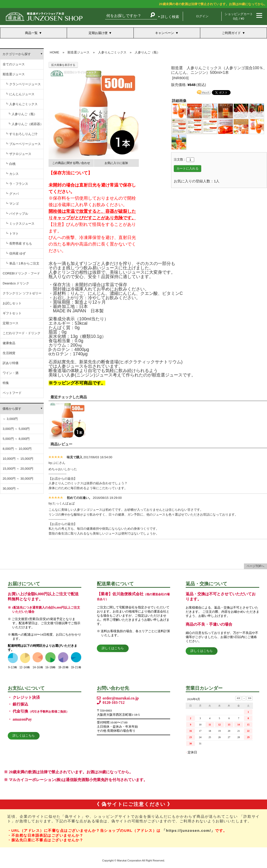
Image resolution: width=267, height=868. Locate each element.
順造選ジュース (14, 74)
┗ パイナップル (17, 214)
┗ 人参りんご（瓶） (22, 114)
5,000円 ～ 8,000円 (16, 439)
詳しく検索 (170, 17)
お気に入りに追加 (116, 163)
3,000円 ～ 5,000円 (16, 429)
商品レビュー (61, 444)
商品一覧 (31, 33)
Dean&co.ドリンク (16, 283)
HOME (54, 52)
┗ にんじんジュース (20, 94)
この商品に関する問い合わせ (71, 163)
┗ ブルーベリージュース (23, 144)
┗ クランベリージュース (23, 84)
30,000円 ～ (11, 489)
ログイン (202, 16)
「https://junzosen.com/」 (188, 830)
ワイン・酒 (11, 373)
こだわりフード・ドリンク (22, 333)
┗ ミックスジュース (20, 224)
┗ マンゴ (12, 204)
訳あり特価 (11, 363)
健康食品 (9, 343)
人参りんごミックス (112, 52)
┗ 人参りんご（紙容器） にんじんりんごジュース (25, 126)
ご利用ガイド (231, 33)
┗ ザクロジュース (18, 154)
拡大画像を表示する (63, 65)
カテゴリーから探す (17, 54)
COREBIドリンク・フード (21, 273)
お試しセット (12, 303)
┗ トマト (12, 234)
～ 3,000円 (10, 419)
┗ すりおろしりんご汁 (21, 134)
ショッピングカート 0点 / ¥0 (239, 16)
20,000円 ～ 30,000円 (18, 479)
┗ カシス (12, 174)
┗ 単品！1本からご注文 (22, 263)
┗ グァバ (12, 194)
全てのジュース (14, 64)
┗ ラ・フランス (17, 184)
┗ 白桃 (10, 164)
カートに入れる (188, 168)
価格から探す (12, 409)
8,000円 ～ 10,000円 (17, 449)
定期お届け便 (98, 33)
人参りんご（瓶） (147, 52)
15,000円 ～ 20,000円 (18, 469)
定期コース (11, 323)
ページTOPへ (255, 566)
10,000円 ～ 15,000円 (18, 459)
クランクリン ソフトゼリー (22, 293)
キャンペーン (165, 33)
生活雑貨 (9, 353)
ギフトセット (12, 313)
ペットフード (12, 393)
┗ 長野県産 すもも (19, 243)
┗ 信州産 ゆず (15, 253)
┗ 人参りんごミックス (21, 104)
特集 (6, 383)
